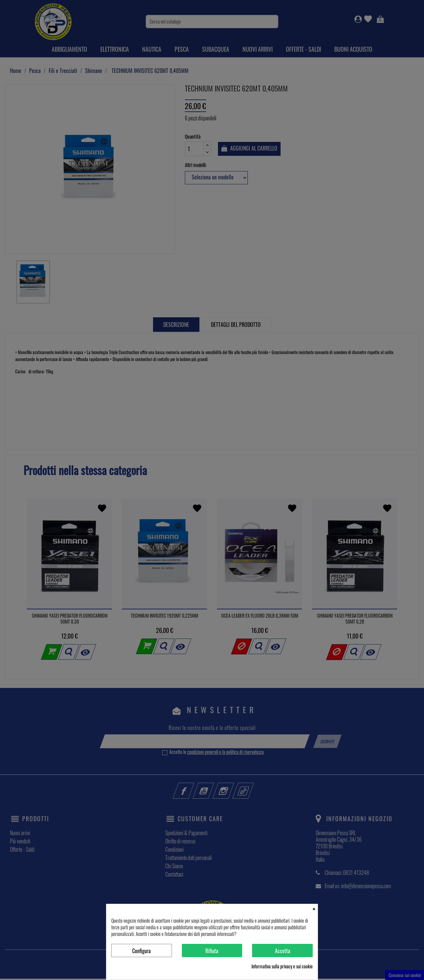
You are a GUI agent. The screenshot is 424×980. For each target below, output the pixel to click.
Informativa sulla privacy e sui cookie (282, 966)
